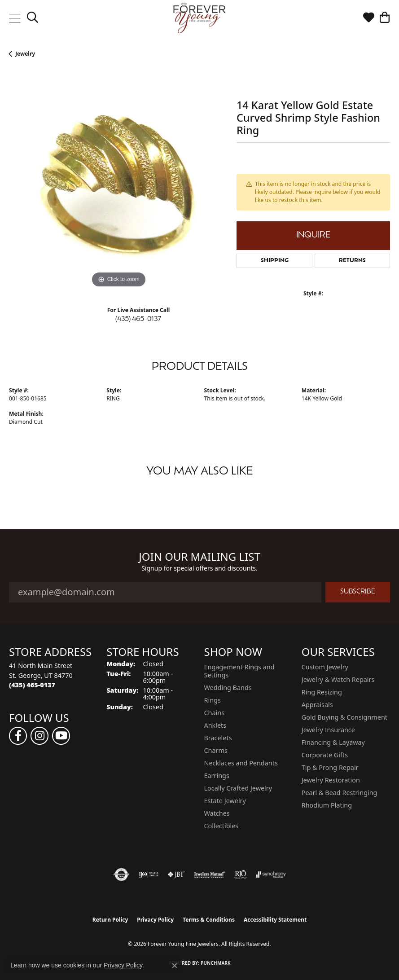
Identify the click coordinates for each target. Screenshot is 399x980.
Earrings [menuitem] (217, 776)
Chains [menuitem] (215, 713)
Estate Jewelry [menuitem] (225, 801)
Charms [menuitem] (216, 750)
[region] (118, 181)
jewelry (25, 54)
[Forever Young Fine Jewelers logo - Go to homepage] (199, 18)
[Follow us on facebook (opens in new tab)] (18, 736)
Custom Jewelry (325, 667)
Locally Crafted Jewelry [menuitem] (238, 788)
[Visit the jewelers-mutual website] (209, 875)
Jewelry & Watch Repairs (338, 679)
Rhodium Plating (327, 805)
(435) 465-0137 (138, 319)
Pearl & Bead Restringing (340, 793)
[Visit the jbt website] (176, 875)
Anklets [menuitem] (215, 725)
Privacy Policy (155, 920)
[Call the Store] (32, 685)
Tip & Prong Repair (330, 767)
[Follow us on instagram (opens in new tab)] (39, 736)
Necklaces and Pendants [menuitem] (241, 763)
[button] (33, 18)
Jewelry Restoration (331, 780)
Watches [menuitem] (217, 813)
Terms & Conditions (209, 920)
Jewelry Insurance (328, 730)
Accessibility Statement (275, 920)
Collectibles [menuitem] (221, 826)
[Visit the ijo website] (149, 875)
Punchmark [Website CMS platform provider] (216, 963)
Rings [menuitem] (213, 700)
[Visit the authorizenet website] (121, 875)
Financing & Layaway (333, 742)
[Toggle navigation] (15, 18)
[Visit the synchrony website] (271, 875)
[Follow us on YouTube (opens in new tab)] (61, 736)
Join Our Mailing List (199, 557)
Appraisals (317, 705)
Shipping (275, 261)
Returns (352, 261)
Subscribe (358, 592)
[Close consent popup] (175, 966)
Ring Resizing (322, 692)
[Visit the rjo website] (241, 875)
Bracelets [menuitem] (218, 738)
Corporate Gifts (325, 755)
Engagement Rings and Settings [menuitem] (239, 671)
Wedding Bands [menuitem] (228, 688)
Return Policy (110, 920)
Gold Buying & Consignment (344, 717)
